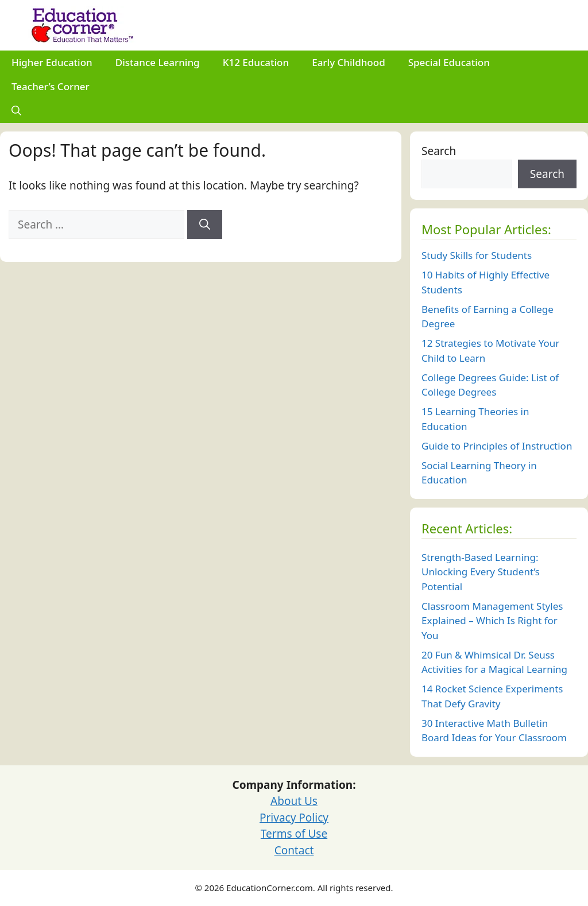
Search (439, 151)
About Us (294, 801)
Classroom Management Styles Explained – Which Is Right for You (492, 621)
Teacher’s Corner (51, 86)
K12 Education (256, 62)
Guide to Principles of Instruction (497, 446)
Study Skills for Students (477, 255)
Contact (294, 850)
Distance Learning (158, 62)
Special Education (449, 62)
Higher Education (52, 62)
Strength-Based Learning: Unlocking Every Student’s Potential (481, 572)
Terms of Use (294, 834)
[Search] (205, 225)
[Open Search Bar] (16, 111)
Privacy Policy (294, 818)
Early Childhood (349, 62)
